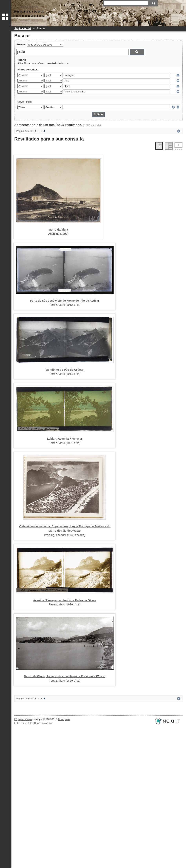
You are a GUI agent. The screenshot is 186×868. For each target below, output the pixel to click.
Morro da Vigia (58, 230)
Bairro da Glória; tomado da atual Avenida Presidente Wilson (65, 676)
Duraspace (64, 719)
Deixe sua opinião (44, 723)
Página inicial (23, 28)
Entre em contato (23, 723)
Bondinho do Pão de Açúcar (65, 370)
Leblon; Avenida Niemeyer (65, 439)
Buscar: (21, 44)
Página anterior (25, 131)
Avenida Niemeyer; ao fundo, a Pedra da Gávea (65, 600)
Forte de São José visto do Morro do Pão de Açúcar (65, 301)
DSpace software (23, 719)
